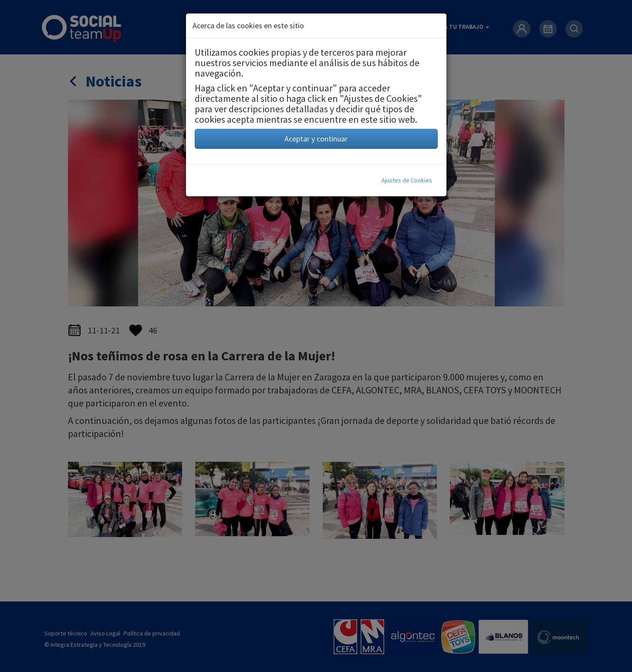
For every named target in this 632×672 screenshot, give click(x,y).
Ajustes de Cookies (407, 180)
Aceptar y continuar (316, 139)
